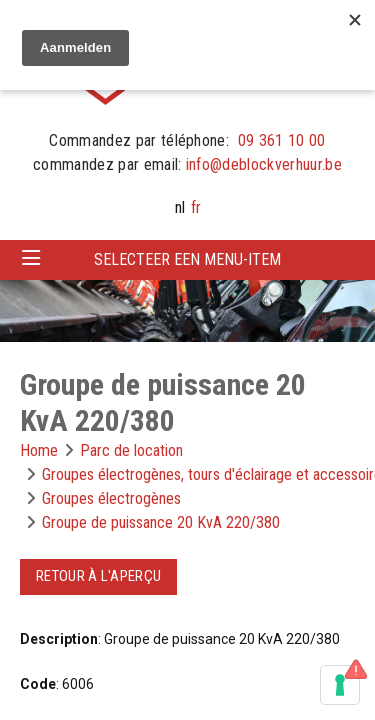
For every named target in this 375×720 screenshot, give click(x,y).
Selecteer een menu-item (187, 259)
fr (196, 207)
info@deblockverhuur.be (264, 164)
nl (180, 207)
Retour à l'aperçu (98, 576)
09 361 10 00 (282, 140)
